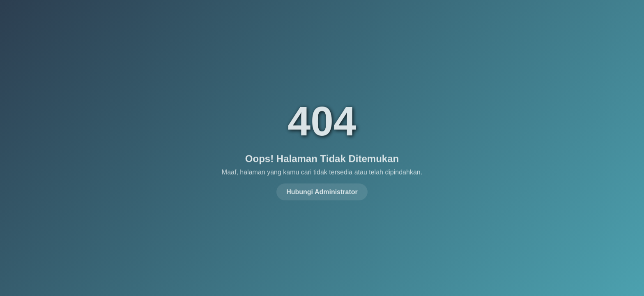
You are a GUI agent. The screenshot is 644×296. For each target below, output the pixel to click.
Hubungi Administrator (322, 191)
